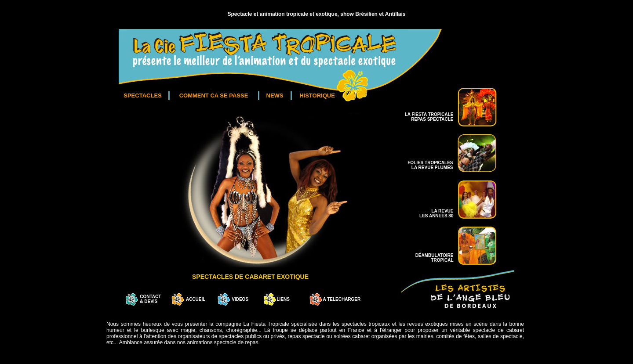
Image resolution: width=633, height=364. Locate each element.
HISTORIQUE (317, 96)
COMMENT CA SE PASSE (214, 96)
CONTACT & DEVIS (150, 299)
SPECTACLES (142, 96)
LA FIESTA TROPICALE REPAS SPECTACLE (429, 117)
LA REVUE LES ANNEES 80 (436, 213)
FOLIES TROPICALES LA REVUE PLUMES (430, 165)
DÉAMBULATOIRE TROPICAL (435, 258)
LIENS (283, 299)
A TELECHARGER (342, 299)
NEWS (275, 96)
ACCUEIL (195, 299)
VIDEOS (240, 299)
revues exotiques (427, 324)
